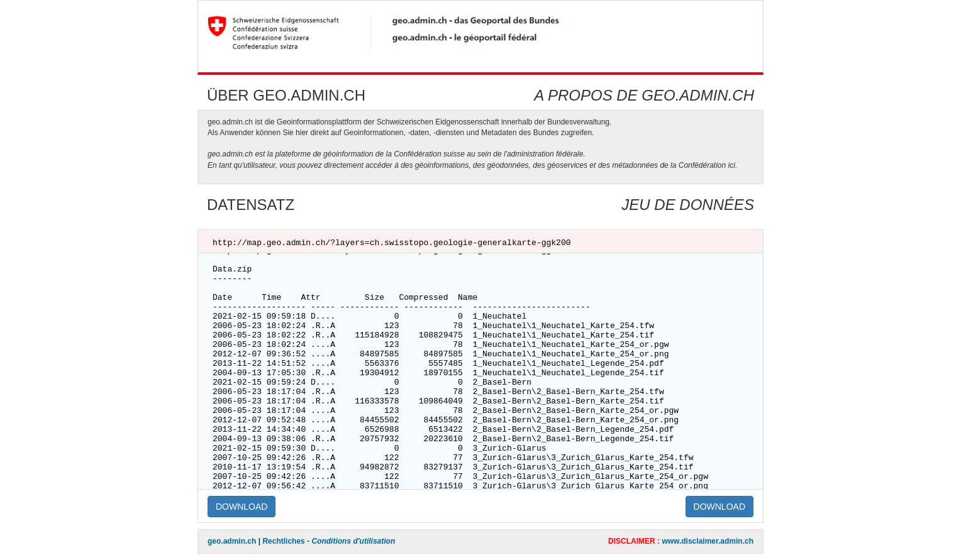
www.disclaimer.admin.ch (708, 541)
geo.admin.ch (232, 541)
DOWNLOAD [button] (242, 507)
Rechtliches (283, 541)
